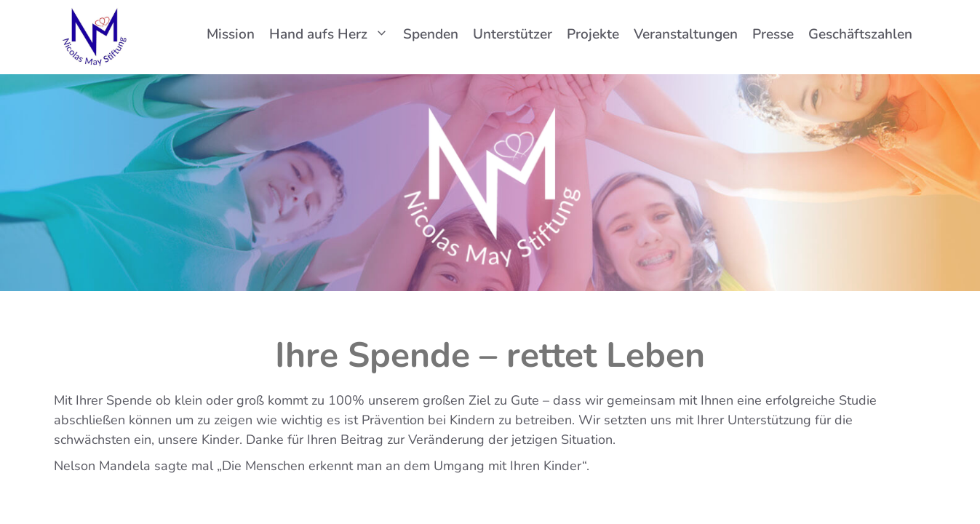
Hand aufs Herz (332, 34)
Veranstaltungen (686, 34)
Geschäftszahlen (860, 34)
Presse (773, 34)
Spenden (431, 34)
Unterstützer (513, 34)
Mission (231, 34)
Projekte (593, 34)
